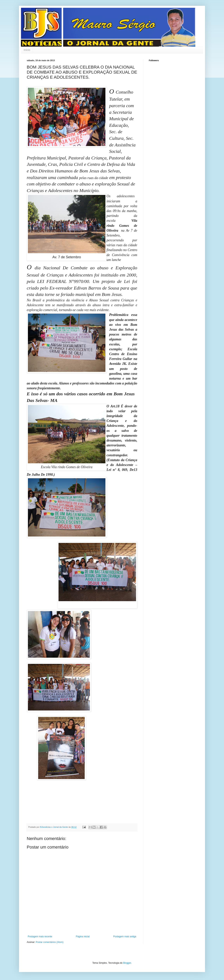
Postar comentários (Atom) (50, 942)
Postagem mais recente (40, 937)
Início (27, 50)
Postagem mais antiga (125, 937)
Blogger (127, 963)
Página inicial (83, 937)
